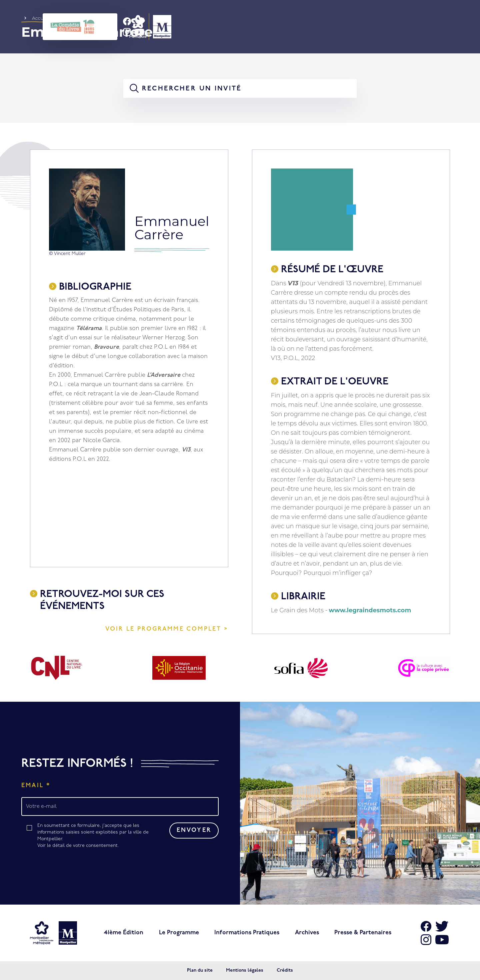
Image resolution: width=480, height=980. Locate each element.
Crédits (285, 970)
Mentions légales (245, 970)
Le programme (179, 933)
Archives (307, 933)
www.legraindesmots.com (370, 610)
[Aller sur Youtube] (442, 940)
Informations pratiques (247, 933)
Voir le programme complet (163, 629)
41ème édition (123, 933)
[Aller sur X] (442, 926)
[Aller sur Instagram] (426, 940)
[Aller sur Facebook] (426, 926)
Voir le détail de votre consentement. (78, 846)
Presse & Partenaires (363, 933)
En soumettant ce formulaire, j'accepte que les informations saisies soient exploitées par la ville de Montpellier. (95, 836)
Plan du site (200, 970)
